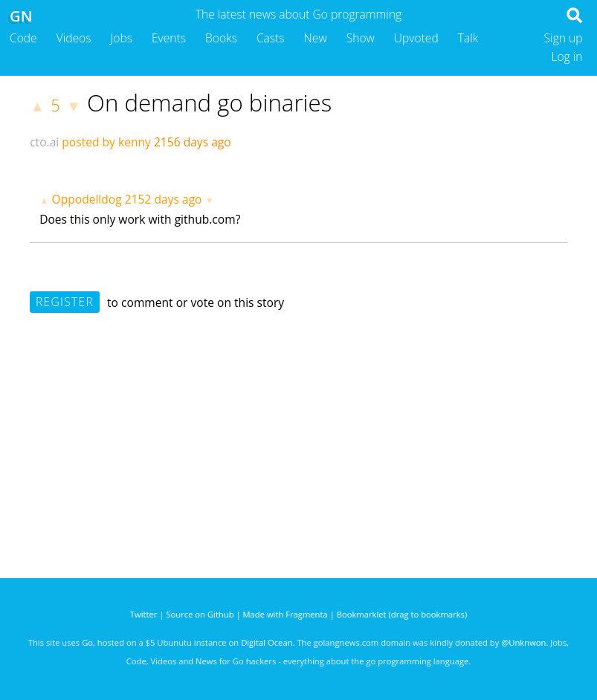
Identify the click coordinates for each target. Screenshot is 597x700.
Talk (468, 38)
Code (23, 38)
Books (221, 38)
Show (361, 38)
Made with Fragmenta (285, 614)
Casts (271, 38)
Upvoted (416, 38)
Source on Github (200, 614)
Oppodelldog (87, 199)
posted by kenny (106, 142)
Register (65, 302)
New (316, 38)
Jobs (121, 38)
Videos (74, 38)
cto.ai (44, 142)
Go (87, 642)
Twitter (144, 614)
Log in (567, 56)
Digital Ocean (267, 642)
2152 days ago (164, 199)
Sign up (564, 38)
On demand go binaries (209, 103)
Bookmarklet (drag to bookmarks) (402, 614)
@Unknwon (523, 642)
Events (169, 38)
